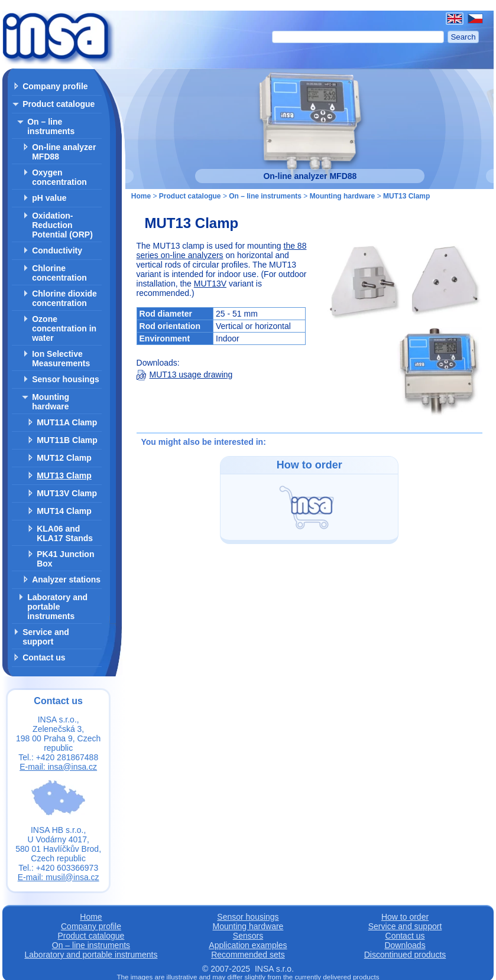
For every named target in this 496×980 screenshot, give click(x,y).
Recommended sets (248, 955)
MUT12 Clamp (64, 458)
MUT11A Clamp (67, 422)
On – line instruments (51, 126)
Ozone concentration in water (64, 328)
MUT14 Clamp (64, 511)
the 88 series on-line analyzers (222, 250)
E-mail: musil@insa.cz (59, 877)
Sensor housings (66, 379)
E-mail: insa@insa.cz (58, 767)
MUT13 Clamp (64, 476)
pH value (49, 198)
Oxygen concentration (59, 177)
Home (141, 196)
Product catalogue (59, 104)
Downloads (405, 945)
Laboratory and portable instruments (57, 607)
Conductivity (57, 250)
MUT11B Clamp (67, 440)
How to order (405, 917)
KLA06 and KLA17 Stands (65, 533)
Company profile (55, 86)
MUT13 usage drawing (185, 375)
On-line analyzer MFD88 (64, 152)
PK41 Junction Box (65, 559)
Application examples (248, 945)
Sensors (248, 936)
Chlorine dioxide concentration (64, 298)
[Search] (358, 37)
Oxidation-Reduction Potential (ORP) (62, 225)
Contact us (44, 657)
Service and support (46, 637)
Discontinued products (405, 955)
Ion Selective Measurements (61, 359)
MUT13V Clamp (67, 493)
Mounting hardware (51, 402)
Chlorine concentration (59, 273)
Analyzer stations (66, 579)
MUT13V (210, 284)
